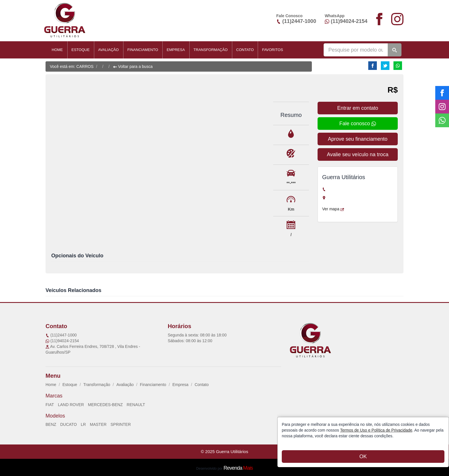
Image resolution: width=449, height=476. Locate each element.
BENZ (51, 424)
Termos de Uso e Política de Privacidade (376, 430)
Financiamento (143, 50)
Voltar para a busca (133, 66)
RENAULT (136, 405)
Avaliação (109, 50)
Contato (245, 50)
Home (57, 50)
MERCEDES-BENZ (105, 405)
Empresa (176, 50)
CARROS (85, 66)
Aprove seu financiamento (358, 139)
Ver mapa (333, 209)
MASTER (98, 424)
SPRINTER (121, 424)
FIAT (50, 405)
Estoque (81, 50)
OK (363, 457)
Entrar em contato (358, 108)
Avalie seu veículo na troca (358, 154)
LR (83, 424)
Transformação (211, 50)
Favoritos (272, 50)
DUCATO (68, 424)
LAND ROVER (71, 405)
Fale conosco (358, 124)
